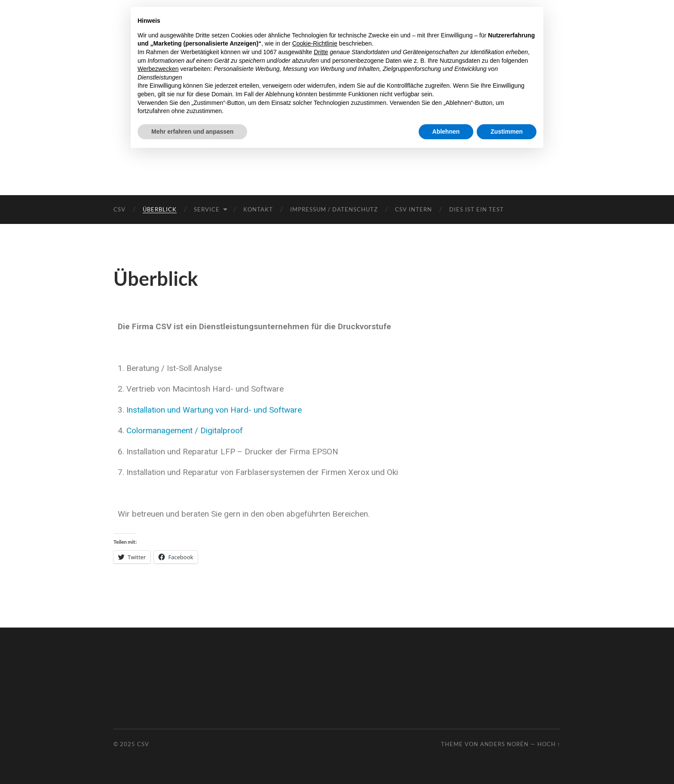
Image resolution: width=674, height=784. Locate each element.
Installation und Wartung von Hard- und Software (214, 410)
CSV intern (414, 209)
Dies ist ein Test (476, 209)
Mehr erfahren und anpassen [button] (192, 132)
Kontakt (258, 209)
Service (207, 209)
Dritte (321, 52)
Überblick (160, 209)
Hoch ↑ (549, 744)
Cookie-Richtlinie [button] (315, 43)
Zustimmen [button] (507, 132)
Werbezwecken (158, 69)
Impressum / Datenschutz (334, 209)
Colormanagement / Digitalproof (185, 430)
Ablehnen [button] (446, 132)
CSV (119, 209)
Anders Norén (504, 744)
